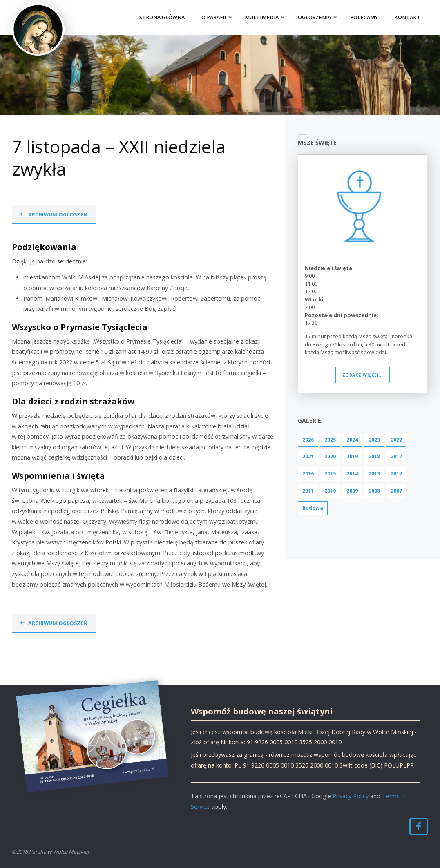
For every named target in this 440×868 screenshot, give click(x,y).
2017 (396, 457)
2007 (396, 491)
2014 (352, 474)
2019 (352, 457)
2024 (352, 440)
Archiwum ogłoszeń (59, 214)
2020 (330, 457)
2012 (396, 474)
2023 (374, 440)
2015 (330, 474)
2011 (308, 491)
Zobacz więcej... (363, 375)
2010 (330, 491)
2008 (374, 491)
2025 (330, 440)
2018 (374, 457)
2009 (352, 491)
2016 (308, 474)
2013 (374, 474)
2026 (308, 440)
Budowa (314, 509)
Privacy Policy (351, 795)
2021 (308, 457)
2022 (396, 440)
